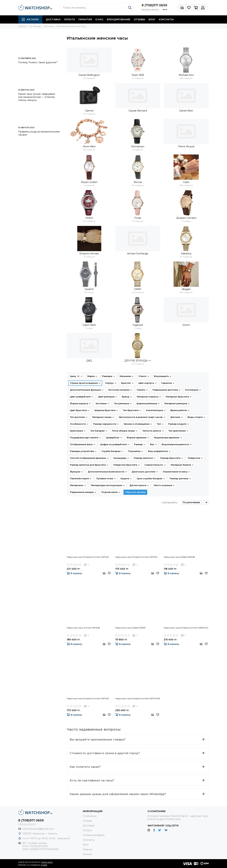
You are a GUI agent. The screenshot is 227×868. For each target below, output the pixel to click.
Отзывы (139, 19)
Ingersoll (138, 325)
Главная (88, 849)
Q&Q (89, 361)
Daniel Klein (186, 111)
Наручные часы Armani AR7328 (83, 628)
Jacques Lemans (186, 218)
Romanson (138, 146)
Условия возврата (94, 835)
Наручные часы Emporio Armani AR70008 (137, 698)
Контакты (166, 19)
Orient (89, 218)
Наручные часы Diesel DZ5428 (179, 557)
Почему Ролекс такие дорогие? (38, 62)
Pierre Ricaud (186, 146)
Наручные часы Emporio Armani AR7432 (88, 557)
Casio (186, 182)
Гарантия (85, 19)
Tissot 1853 (138, 75)
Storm (186, 325)
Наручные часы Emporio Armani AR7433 (88, 698)
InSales (44, 865)
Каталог (30, 19)
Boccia (138, 182)
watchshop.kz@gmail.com (38, 829)
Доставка (53, 19)
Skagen (186, 289)
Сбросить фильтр (135, 492)
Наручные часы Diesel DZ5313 (130, 628)
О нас (99, 19)
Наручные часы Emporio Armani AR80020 (186, 628)
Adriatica (186, 254)
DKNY (138, 289)
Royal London (89, 182)
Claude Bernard (138, 111)
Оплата (70, 19)
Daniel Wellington (89, 75)
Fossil (138, 218)
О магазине (90, 816)
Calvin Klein (89, 325)
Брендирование (119, 19)
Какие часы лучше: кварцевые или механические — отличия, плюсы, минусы (37, 97)
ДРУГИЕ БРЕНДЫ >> (138, 361)
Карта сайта (47, 862)
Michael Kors (186, 75)
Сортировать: (170, 502)
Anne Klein (89, 146)
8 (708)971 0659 (154, 5)
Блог (152, 19)
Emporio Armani (89, 254)
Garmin (89, 111)
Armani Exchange (138, 254)
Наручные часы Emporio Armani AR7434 (136, 557)
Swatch (89, 289)
